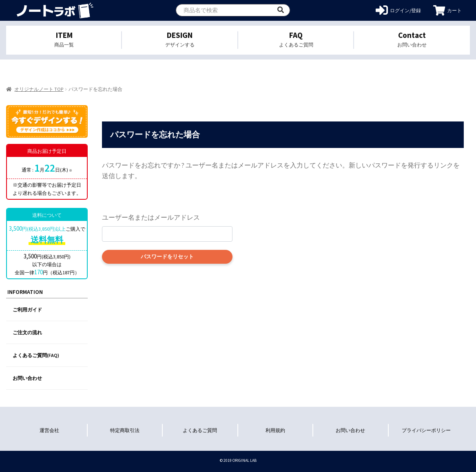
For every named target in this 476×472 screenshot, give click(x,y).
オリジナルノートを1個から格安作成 (54, 10)
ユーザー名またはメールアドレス (151, 217)
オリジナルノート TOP (39, 89)
